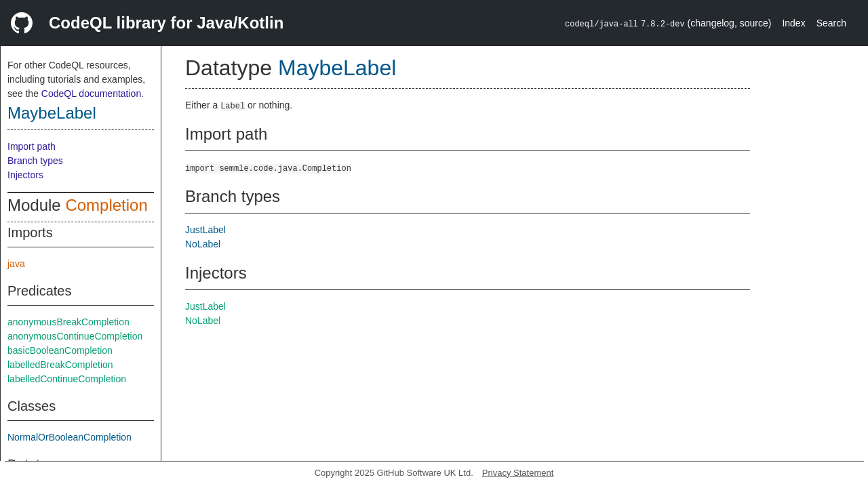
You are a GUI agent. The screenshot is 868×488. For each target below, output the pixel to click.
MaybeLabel (52, 113)
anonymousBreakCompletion (68, 322)
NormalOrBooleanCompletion (70, 437)
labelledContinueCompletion (67, 379)
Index (793, 23)
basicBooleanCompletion (60, 350)
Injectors (25, 175)
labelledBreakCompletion (60, 365)
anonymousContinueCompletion (75, 336)
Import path (32, 146)
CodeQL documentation (91, 94)
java (16, 264)
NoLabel (203, 244)
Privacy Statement (518, 473)
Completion (106, 205)
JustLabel (205, 230)
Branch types (35, 161)
